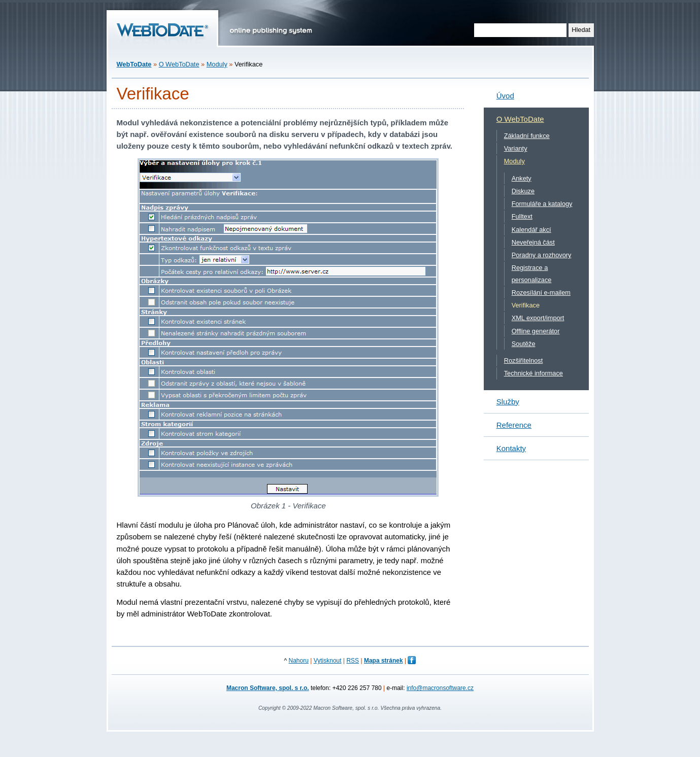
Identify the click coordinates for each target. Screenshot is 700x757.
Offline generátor (536, 331)
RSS (353, 661)
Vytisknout (328, 661)
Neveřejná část (533, 242)
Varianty (516, 148)
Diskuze (523, 191)
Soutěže (524, 344)
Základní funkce (527, 136)
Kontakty (511, 448)
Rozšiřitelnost (524, 360)
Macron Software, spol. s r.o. (268, 688)
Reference (514, 425)
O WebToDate (179, 64)
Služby (508, 402)
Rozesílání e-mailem (541, 293)
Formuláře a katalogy (542, 204)
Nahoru (299, 661)
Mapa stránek (384, 661)
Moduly (217, 64)
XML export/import (538, 318)
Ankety (522, 178)
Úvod (505, 96)
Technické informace (534, 373)
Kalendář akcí (531, 230)
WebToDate (134, 64)
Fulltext (522, 216)
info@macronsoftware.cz (440, 688)
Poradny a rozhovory (542, 255)
